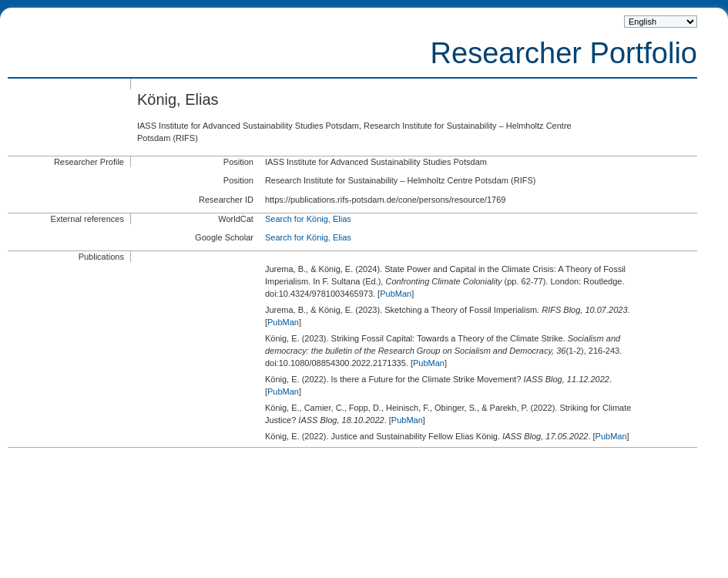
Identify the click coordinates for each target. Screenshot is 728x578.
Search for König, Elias (308, 219)
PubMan (396, 294)
